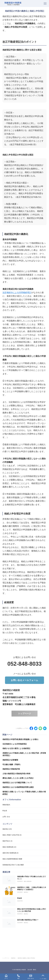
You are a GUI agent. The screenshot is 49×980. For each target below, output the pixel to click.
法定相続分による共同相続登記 (17, 293)
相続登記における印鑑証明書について (17, 783)
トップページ (24, 714)
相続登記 (26, 892)
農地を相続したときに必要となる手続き (18, 778)
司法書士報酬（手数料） (12, 765)
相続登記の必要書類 (10, 760)
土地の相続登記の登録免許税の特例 (16, 774)
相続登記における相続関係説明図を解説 (18, 787)
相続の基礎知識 (28, 881)
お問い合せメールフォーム (24, 680)
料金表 (20, 898)
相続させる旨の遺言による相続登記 (16, 748)
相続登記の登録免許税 (11, 769)
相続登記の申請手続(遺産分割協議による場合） (21, 739)
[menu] (45, 4)
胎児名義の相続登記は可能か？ (28, 920)
